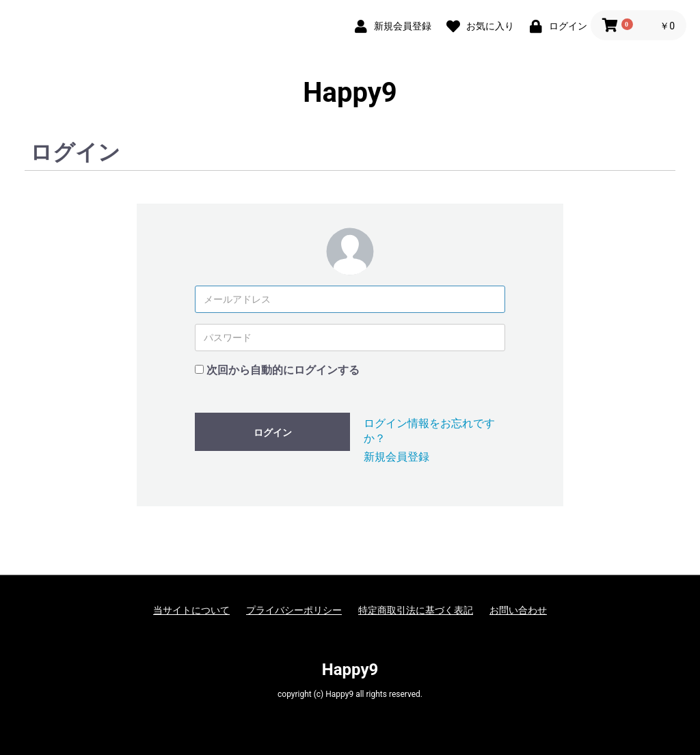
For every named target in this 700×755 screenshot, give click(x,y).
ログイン (273, 433)
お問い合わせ (518, 610)
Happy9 (350, 93)
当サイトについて (191, 610)
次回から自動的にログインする (283, 370)
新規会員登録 (396, 457)
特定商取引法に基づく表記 (416, 610)
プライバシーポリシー (294, 610)
